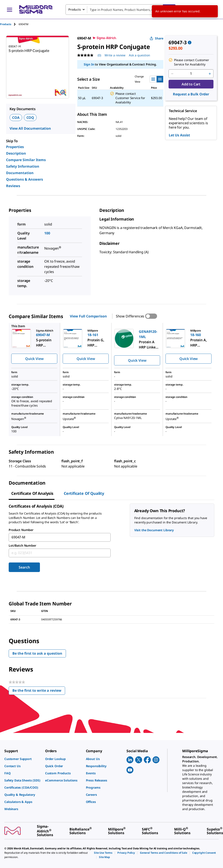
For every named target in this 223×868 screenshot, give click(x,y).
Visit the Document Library (154, 530)
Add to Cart (191, 84)
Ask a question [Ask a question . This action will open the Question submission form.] (139, 55)
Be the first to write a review (39, 691)
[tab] (9, 24)
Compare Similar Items (26, 160)
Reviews (13, 186)
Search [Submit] (24, 567)
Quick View (34, 359)
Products (6, 24)
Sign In (89, 64)
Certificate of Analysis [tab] (32, 493)
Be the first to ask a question (37, 653)
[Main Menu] (10, 10)
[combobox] (121, 10)
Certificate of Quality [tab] (84, 493)
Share (157, 38)
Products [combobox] (75, 9)
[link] (23, 759)
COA (16, 118)
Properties (15, 147)
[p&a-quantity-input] (191, 74)
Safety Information (23, 166)
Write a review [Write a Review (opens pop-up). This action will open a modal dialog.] (115, 55)
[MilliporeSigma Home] (36, 9)
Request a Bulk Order (191, 94)
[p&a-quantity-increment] (210, 74)
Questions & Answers (25, 179)
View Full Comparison (88, 316)
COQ (30, 118)
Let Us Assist (179, 135)
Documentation (20, 173)
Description (16, 153)
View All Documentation (30, 128)
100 (47, 233)
